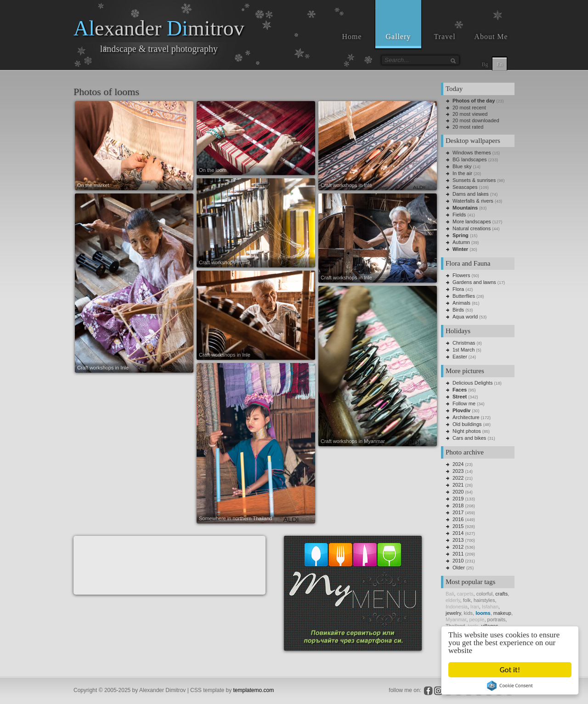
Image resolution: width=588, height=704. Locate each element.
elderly (453, 600)
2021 (458, 485)
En (500, 64)
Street (460, 397)
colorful (484, 594)
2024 (458, 464)
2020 (458, 492)
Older (459, 568)
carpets (465, 594)
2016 (458, 519)
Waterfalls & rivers (473, 201)
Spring (461, 235)
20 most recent (469, 108)
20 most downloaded (476, 120)
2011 (458, 554)
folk (467, 600)
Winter (460, 249)
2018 (458, 505)
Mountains (465, 208)
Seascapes (465, 187)
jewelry (453, 613)
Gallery (399, 37)
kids (469, 613)
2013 (458, 540)
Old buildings (467, 424)
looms (483, 613)
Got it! (510, 670)
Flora (458, 289)
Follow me (464, 403)
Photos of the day (474, 101)
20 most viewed (470, 114)
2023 (458, 471)
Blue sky (462, 166)
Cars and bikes (469, 438)
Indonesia (457, 607)
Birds (458, 310)
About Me (491, 37)
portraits (497, 619)
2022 (458, 478)
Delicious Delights (472, 383)
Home (352, 37)
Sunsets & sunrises (474, 180)
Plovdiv (461, 410)
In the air (462, 173)
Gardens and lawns (474, 282)
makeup (502, 613)
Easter (460, 357)
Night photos (467, 431)
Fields (459, 215)
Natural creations (472, 228)
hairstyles (484, 600)
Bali (450, 594)
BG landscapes (470, 159)
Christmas (464, 343)
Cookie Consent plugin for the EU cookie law (511, 686)
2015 (458, 526)
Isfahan (490, 607)
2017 (458, 512)
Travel (444, 37)
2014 (458, 533)
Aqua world (465, 317)
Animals (461, 303)
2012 (458, 547)
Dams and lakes (471, 194)
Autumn (461, 242)
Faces (460, 390)
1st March (464, 350)
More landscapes (472, 221)
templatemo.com (254, 690)
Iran (475, 607)
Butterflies (464, 296)
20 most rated (468, 127)
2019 (458, 499)
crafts (501, 594)
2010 (458, 561)
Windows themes (472, 153)
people (477, 619)
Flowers (461, 275)
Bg (485, 64)
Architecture (466, 417)
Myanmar (456, 619)
